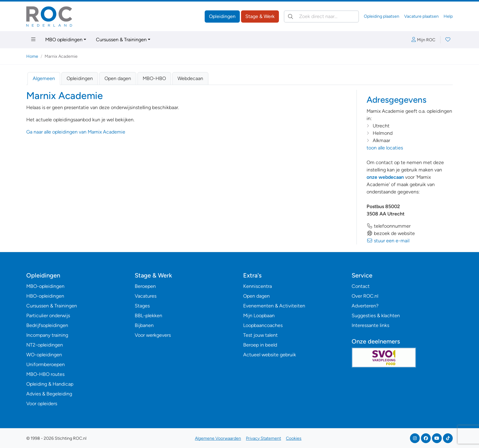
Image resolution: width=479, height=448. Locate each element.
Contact (361, 286)
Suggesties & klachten (376, 316)
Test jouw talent (260, 335)
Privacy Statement (263, 438)
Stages (142, 306)
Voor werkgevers (153, 335)
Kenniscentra (258, 286)
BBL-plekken (148, 316)
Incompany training (47, 335)
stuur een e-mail (388, 241)
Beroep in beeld (260, 345)
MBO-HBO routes (45, 374)
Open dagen (118, 78)
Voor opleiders (42, 404)
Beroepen (145, 286)
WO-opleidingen (44, 355)
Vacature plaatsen (421, 16)
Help (448, 16)
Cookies (294, 438)
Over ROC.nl (365, 296)
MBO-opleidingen (45, 286)
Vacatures (146, 296)
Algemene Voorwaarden (218, 438)
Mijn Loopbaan (259, 316)
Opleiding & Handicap (50, 384)
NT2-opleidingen (45, 345)
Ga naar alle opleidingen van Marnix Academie (76, 132)
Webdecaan (190, 78)
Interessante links (370, 325)
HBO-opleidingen (45, 296)
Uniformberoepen (46, 364)
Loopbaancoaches (263, 325)
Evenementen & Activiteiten (274, 306)
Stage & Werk (260, 16)
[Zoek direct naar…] (321, 17)
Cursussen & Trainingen (121, 40)
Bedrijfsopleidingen (47, 325)
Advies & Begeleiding (49, 394)
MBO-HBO (154, 78)
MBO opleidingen (64, 40)
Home (32, 56)
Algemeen (44, 78)
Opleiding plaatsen (382, 16)
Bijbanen (144, 325)
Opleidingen (222, 16)
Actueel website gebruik (270, 355)
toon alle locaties (385, 148)
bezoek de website (391, 233)
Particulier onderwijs (48, 316)
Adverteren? (365, 306)
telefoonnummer (389, 226)
